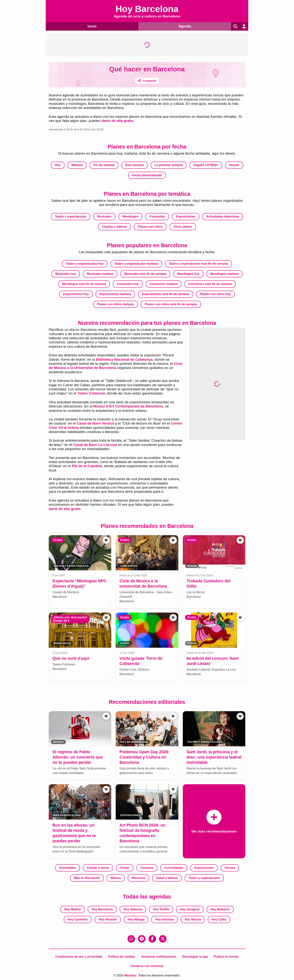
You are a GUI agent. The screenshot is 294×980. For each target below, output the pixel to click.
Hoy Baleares (220, 909)
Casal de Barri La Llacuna (95, 445)
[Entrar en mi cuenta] (244, 26)
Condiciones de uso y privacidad (79, 956)
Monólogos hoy (188, 274)
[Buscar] (235, 26)
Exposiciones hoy (76, 294)
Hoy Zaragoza (190, 909)
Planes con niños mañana (115, 304)
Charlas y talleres (115, 226)
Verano (234, 165)
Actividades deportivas (223, 216)
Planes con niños (150, 226)
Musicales (104, 216)
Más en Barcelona (87, 878)
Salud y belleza (167, 878)
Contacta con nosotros (147, 966)
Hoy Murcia (193, 919)
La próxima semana (169, 165)
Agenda (184, 26)
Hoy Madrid (72, 909)
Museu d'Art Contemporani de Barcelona (128, 406)
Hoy (58, 165)
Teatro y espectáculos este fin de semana (198, 264)
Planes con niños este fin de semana (171, 304)
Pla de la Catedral (87, 466)
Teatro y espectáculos (71, 216)
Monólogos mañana (224, 274)
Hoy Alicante (108, 919)
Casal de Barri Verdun (95, 423)
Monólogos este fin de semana (84, 284)
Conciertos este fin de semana (210, 284)
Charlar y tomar (98, 868)
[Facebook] (152, 939)
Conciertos (157, 216)
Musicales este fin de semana (145, 274)
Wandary (130, 975)
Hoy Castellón (78, 919)
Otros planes (183, 226)
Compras (147, 868)
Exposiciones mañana (115, 294)
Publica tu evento (226, 956)
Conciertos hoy (128, 284)
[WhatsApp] (131, 939)
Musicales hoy (66, 274)
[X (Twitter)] (163, 939)
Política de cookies (122, 956)
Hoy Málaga (136, 919)
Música (116, 878)
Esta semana (135, 165)
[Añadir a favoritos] (106, 540)
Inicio (92, 26)
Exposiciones (186, 216)
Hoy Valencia (133, 909)
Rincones (138, 878)
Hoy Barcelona (102, 909)
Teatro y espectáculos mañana (136, 264)
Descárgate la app (195, 956)
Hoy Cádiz (219, 919)
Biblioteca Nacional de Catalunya (124, 359)
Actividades (67, 868)
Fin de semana (104, 165)
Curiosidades (174, 868)
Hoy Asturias (164, 919)
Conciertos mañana (163, 284)
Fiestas (230, 868)
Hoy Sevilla (161, 909)
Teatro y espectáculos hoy (85, 264)
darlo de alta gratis (118, 121)
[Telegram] (142, 939)
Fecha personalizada (147, 175)
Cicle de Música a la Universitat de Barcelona (116, 365)
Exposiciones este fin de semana (166, 294)
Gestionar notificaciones (159, 956)
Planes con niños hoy (215, 294)
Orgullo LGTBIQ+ (206, 165)
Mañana (77, 165)
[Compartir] (147, 80)
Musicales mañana (100, 274)
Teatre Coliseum (91, 393)
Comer (125, 868)
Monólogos (130, 216)
